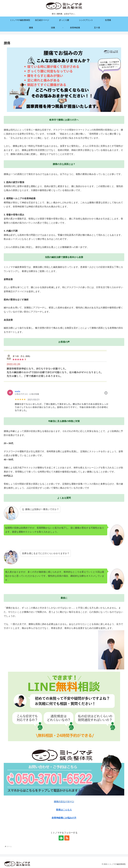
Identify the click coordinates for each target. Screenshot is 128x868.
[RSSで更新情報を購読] (67, 838)
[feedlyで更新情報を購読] (61, 838)
